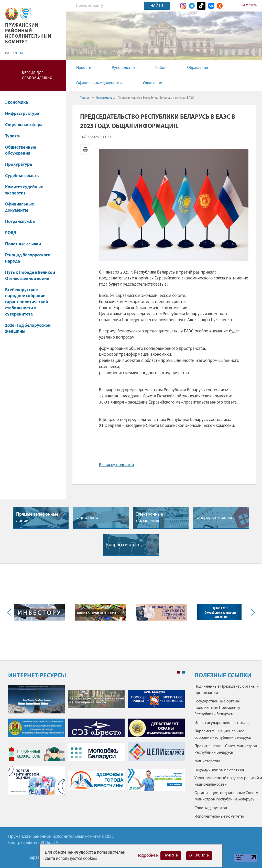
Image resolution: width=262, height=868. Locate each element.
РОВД (11, 233)
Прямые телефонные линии (37, 518)
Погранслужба (20, 222)
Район (161, 68)
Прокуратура (21, 165)
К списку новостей (116, 465)
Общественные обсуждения (21, 151)
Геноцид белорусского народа (28, 258)
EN (15, 53)
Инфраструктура (25, 114)
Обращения (198, 68)
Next (252, 612)
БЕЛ (23, 53)
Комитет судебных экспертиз (24, 190)
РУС (8, 53)
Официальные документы (99, 83)
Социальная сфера (26, 125)
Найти (157, 6)
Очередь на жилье (215, 518)
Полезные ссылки (23, 244)
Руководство (123, 68)
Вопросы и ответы (124, 545)
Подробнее (147, 856)
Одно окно (153, 83)
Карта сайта (249, 6)
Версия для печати (85, 149)
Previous (10, 612)
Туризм (12, 136)
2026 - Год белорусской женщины (28, 329)
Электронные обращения (150, 518)
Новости (84, 68)
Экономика (19, 102)
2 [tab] (183, 672)
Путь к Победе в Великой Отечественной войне (30, 276)
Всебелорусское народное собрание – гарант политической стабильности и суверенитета (27, 302)
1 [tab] (178, 672)
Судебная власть (22, 176)
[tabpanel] (96, 742)
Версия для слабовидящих (37, 76)
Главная (85, 98)
